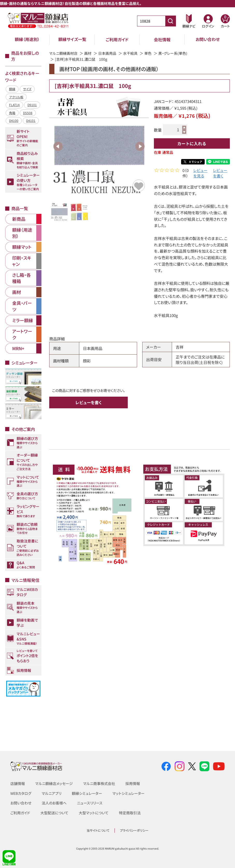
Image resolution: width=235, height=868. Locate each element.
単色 (148, 53)
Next (140, 146)
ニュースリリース (90, 803)
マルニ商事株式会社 (99, 783)
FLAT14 (14, 105)
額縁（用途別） (27, 39)
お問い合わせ (208, 39)
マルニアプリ (52, 793)
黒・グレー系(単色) (173, 53)
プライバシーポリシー (134, 830)
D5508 (28, 113)
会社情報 (162, 39)
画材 (88, 53)
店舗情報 (18, 783)
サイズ (27, 89)
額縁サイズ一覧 (72, 39)
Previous (58, 146)
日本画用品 (107, 53)
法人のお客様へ (54, 803)
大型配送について (54, 813)
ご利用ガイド (117, 39)
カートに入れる (192, 143)
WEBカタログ (21, 793)
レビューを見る (200, 174)
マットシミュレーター (129, 793)
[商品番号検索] (170, 21)
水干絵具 (130, 53)
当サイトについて (98, 830)
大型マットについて (94, 813)
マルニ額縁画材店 (63, 53)
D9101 (32, 105)
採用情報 (133, 783)
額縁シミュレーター (87, 793)
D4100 (14, 120)
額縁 (12, 89)
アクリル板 (16, 97)
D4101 (31, 120)
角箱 (12, 113)
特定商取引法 (130, 813)
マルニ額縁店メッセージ (54, 783)
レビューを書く (220, 174)
